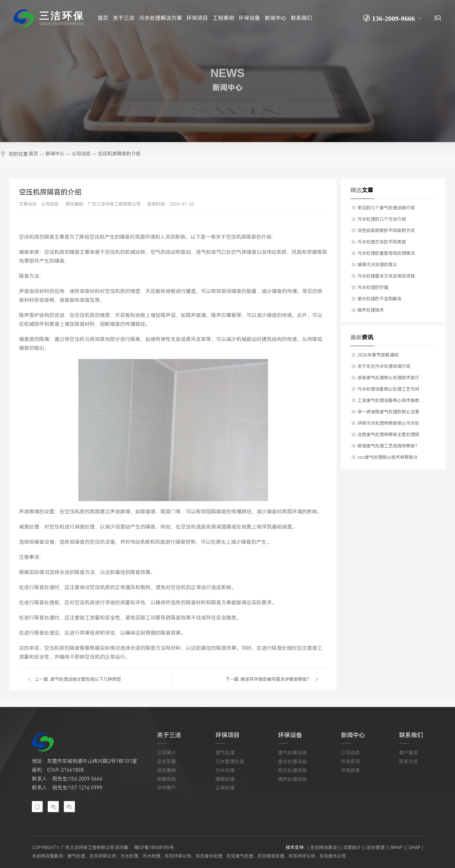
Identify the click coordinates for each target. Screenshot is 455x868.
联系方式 (409, 762)
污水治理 (225, 770)
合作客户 (167, 788)
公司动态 (350, 753)
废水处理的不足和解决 (379, 299)
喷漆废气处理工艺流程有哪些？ (388, 446)
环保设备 (290, 735)
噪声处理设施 (292, 779)
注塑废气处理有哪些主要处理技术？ (388, 436)
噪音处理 (225, 779)
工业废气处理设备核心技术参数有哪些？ (388, 402)
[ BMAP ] (397, 847)
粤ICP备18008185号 (154, 847)
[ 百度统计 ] (352, 847)
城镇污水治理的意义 (377, 265)
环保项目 (227, 735)
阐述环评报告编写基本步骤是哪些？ (276, 679)
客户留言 (409, 753)
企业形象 (167, 762)
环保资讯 (350, 762)
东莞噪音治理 (271, 856)
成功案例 (167, 770)
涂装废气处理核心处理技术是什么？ (388, 379)
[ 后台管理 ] (376, 847)
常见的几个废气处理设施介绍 (386, 208)
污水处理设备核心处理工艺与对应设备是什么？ (388, 391)
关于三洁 (169, 735)
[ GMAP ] (415, 847)
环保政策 (350, 770)
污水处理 (129, 856)
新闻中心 (353, 735)
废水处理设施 (292, 762)
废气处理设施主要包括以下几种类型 (86, 679)
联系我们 (411, 735)
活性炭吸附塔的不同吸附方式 (386, 230)
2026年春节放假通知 (378, 355)
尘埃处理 (225, 788)
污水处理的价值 (373, 287)
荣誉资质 (167, 779)
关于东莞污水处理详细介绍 (384, 366)
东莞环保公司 (103, 856)
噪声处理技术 (371, 310)
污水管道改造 (230, 762)
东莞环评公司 (302, 856)
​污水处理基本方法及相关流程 (386, 276)
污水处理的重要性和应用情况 (386, 253)
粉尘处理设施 (292, 770)
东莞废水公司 (333, 856)
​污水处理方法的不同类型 (382, 242)
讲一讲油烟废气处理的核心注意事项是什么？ (388, 413)
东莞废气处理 (240, 856)
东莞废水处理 (209, 856)
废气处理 (225, 753)
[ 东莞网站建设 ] (324, 847)
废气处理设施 (292, 753)
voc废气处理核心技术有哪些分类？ (388, 459)
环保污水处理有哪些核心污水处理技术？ (388, 425)
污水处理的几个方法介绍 (382, 219)
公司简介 (167, 753)
